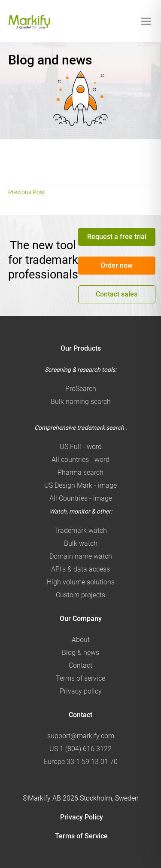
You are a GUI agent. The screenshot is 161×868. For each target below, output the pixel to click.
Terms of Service (81, 836)
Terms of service (80, 678)
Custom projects (80, 595)
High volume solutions (81, 582)
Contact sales (117, 294)
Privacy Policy (82, 817)
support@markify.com (81, 736)
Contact (80, 665)
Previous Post (27, 192)
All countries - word (80, 460)
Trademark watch (80, 530)
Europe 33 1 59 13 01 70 (81, 762)
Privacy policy (81, 691)
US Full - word (81, 447)
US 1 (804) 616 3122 (80, 749)
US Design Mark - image (80, 485)
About (81, 640)
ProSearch (81, 389)
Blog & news (80, 653)
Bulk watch (81, 543)
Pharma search (80, 472)
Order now (117, 265)
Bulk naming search (81, 402)
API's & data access (80, 569)
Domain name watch (81, 556)
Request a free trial (117, 237)
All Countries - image (81, 498)
